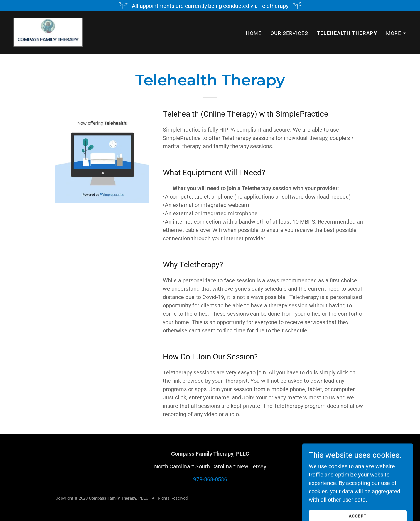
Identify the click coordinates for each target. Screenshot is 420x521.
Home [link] (254, 33)
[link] (48, 32)
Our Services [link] (289, 33)
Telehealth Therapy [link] (347, 33)
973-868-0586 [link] (210, 479)
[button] (396, 33)
